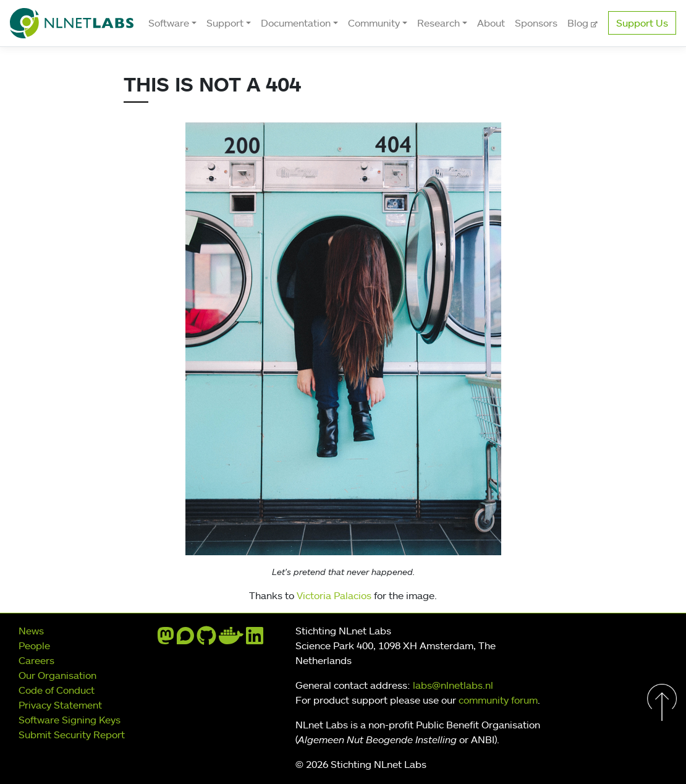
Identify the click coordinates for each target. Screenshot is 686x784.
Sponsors (536, 23)
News (31, 631)
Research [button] (438, 23)
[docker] (231, 639)
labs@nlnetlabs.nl (453, 685)
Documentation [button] (296, 23)
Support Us (642, 23)
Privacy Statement (60, 705)
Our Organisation (57, 675)
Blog (579, 23)
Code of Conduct (57, 690)
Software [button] (169, 23)
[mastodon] (166, 639)
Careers (36, 660)
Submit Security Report (72, 735)
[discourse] (185, 639)
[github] (206, 639)
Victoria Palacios (334, 595)
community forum (498, 700)
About (491, 23)
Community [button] (374, 23)
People (34, 646)
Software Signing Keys (70, 720)
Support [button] (225, 23)
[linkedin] (255, 639)
